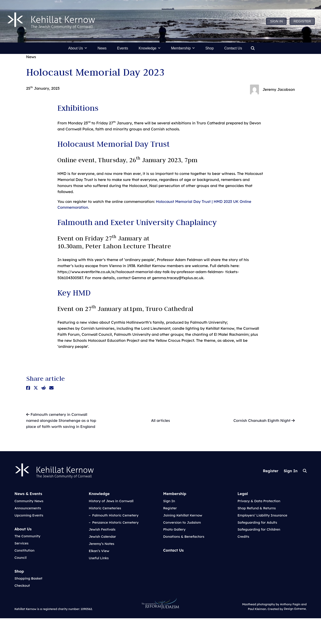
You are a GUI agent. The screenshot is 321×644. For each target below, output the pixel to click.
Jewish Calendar (102, 537)
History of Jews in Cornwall (111, 501)
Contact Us (173, 550)
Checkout (22, 586)
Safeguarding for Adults (257, 522)
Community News (29, 501)
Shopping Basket (28, 578)
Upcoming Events (29, 515)
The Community (27, 536)
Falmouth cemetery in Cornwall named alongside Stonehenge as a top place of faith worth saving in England (61, 420)
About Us (23, 529)
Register (271, 471)
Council (20, 558)
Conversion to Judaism (182, 522)
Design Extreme (295, 609)
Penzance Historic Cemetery (115, 522)
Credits (243, 537)
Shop (19, 571)
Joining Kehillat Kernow (183, 515)
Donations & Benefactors (184, 537)
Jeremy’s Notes (101, 544)
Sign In (291, 471)
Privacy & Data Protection (259, 501)
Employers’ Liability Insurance (262, 515)
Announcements (28, 508)
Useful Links (99, 558)
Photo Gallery (174, 529)
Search (305, 471)
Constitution (24, 550)
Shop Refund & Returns (257, 508)
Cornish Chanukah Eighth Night (264, 421)
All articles (160, 421)
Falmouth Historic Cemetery (115, 515)
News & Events (28, 494)
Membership (175, 494)
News (31, 57)
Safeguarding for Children (259, 529)
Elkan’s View (99, 551)
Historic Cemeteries (105, 508)
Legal (243, 494)
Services (21, 543)
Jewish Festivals (102, 529)
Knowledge (99, 494)
